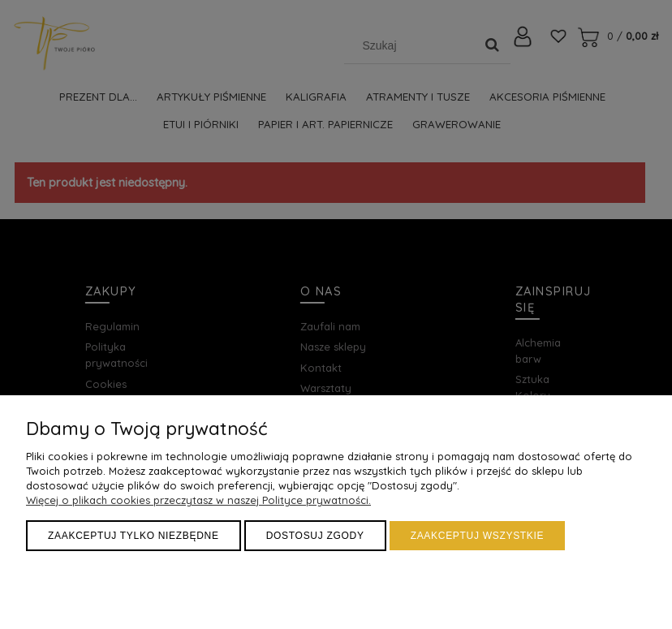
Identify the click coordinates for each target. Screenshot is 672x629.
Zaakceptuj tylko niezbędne (134, 536)
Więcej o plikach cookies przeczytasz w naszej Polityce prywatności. (198, 500)
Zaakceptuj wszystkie (478, 536)
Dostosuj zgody (315, 536)
